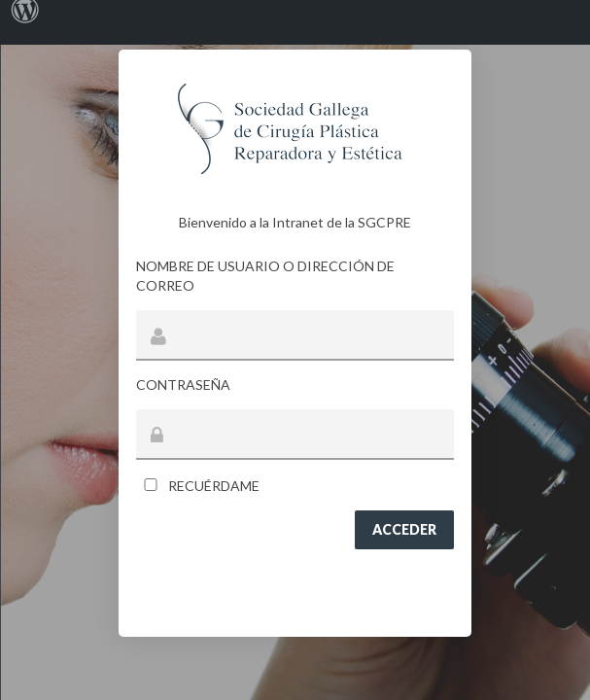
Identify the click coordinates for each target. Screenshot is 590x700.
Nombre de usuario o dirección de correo (265, 276)
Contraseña (183, 385)
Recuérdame (198, 486)
